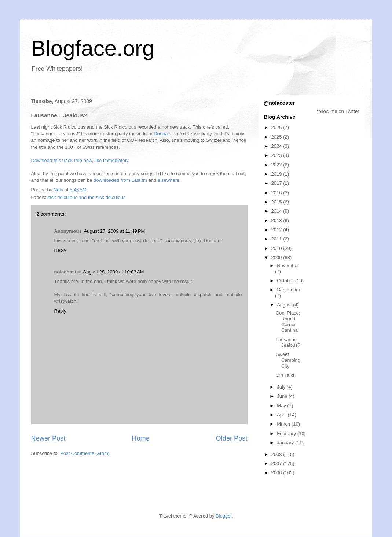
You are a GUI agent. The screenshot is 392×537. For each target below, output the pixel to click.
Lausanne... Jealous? (288, 343)
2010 (277, 248)
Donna (161, 134)
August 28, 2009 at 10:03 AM (113, 272)
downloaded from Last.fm (120, 180)
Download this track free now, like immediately (80, 160)
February (287, 433)
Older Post (232, 438)
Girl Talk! (285, 375)
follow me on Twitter (338, 111)
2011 (277, 239)
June (283, 396)
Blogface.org (93, 48)
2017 (277, 183)
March (284, 424)
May (282, 406)
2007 (277, 464)
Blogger (224, 516)
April (282, 415)
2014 (277, 211)
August (285, 305)
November (288, 266)
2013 (277, 220)
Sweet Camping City (288, 360)
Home (141, 438)
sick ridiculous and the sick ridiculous (87, 197)
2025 (277, 137)
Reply (60, 250)
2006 (277, 473)
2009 (277, 258)
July (282, 387)
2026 (277, 127)
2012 (277, 230)
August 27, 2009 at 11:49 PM (115, 231)
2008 (277, 454)
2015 (277, 202)
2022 (277, 165)
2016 (277, 193)
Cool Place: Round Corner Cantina (288, 321)
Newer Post (48, 438)
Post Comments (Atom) (85, 453)
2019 (277, 174)
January (286, 443)
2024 (277, 146)
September (289, 290)
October (286, 281)
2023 (277, 155)
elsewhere (168, 180)
